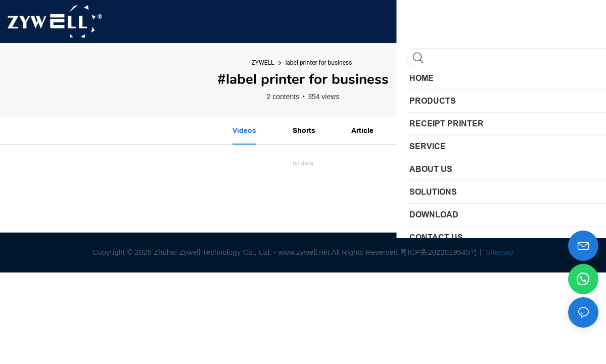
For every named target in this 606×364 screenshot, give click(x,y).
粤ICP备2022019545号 (438, 252)
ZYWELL (263, 63)
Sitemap (499, 252)
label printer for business (318, 63)
